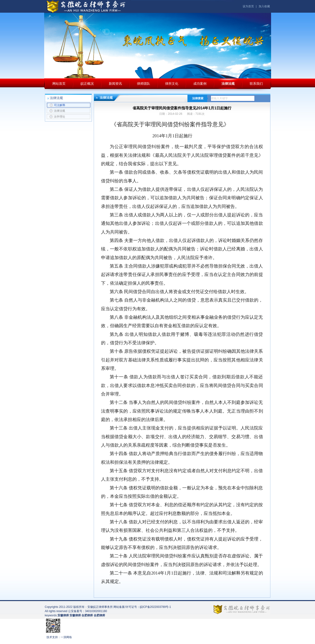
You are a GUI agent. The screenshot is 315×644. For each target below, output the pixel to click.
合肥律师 (99, 615)
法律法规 (228, 84)
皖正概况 (87, 84)
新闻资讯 (115, 84)
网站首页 (59, 84)
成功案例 (200, 84)
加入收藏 (264, 6)
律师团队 (144, 84)
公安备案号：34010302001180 (87, 611)
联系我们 (256, 84)
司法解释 (57, 105)
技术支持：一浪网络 (59, 637)
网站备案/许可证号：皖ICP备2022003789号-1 (142, 607)
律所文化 (172, 84)
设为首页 (248, 6)
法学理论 (57, 117)
